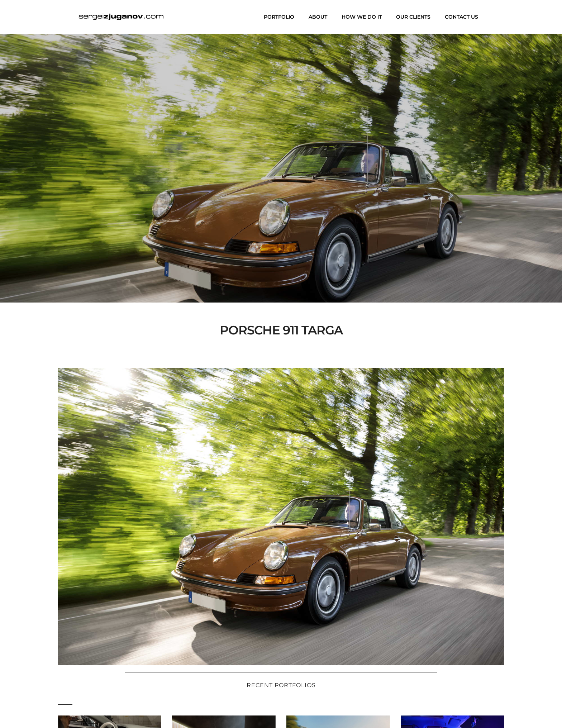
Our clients (413, 17)
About (318, 17)
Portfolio (279, 17)
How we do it (362, 17)
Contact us (461, 17)
